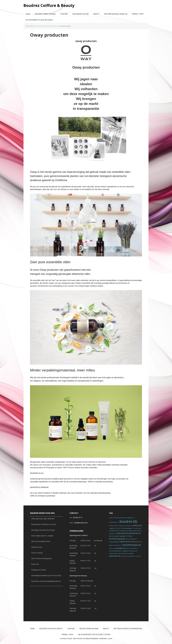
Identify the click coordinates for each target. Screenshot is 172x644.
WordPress (103, 639)
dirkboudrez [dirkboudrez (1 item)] (115, 531)
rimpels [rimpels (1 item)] (134, 548)
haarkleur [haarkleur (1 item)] (113, 533)
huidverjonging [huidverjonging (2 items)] (117, 539)
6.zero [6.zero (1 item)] (112, 518)
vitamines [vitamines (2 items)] (115, 556)
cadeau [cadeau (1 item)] (122, 526)
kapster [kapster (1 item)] (112, 545)
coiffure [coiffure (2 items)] (137, 525)
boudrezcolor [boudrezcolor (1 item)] (114, 526)
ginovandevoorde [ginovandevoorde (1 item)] (136, 531)
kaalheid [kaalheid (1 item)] (138, 542)
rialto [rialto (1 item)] (129, 548)
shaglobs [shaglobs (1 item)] (126, 551)
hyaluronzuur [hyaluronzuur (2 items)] (127, 541)
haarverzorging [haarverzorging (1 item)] (114, 536)
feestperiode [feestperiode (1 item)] (125, 531)
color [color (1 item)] (119, 528)
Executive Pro (78, 639)
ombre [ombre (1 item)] (112, 548)
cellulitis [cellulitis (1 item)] (129, 526)
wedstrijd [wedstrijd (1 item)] (132, 556)
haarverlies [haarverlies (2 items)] (135, 533)
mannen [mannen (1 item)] (119, 545)
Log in (110, 639)
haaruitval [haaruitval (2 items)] (122, 533)
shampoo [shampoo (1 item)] (134, 551)
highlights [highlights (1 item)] (123, 536)
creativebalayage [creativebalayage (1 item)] (128, 528)
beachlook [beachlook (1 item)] (123, 518)
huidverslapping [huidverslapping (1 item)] (114, 542)
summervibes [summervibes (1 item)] (114, 553)
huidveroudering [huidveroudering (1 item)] (131, 539)
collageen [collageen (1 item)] (113, 528)
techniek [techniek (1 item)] (122, 553)
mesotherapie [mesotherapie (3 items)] (132, 545)
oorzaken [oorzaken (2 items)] (120, 548)
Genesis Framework (92, 639)
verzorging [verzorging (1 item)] (130, 553)
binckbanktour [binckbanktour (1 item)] (114, 522)
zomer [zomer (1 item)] (138, 556)
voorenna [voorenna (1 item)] (124, 556)
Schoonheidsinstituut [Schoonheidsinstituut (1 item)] (116, 551)
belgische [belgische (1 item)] (131, 518)
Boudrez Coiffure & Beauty (50, 5)
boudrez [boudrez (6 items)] (128, 521)
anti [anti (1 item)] (117, 518)
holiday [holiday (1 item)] (130, 536)
